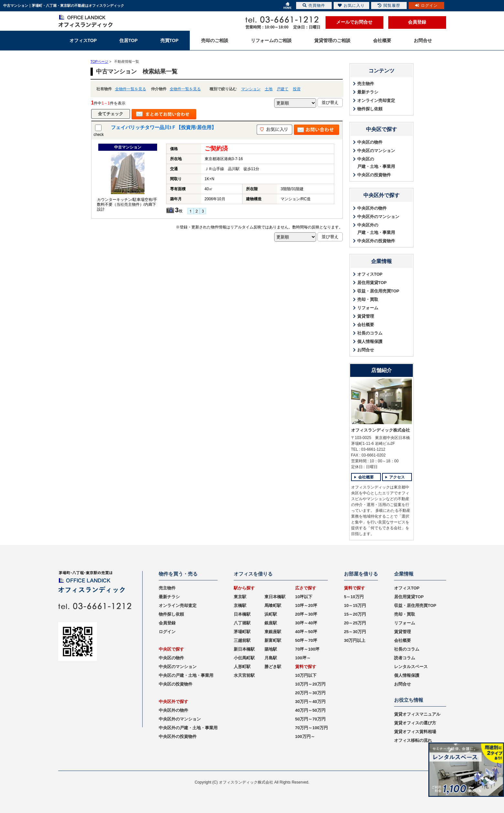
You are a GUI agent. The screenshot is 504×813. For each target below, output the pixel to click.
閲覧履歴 (389, 5)
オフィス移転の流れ (413, 740)
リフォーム (368, 308)
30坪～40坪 (306, 623)
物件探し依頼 (370, 109)
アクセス (397, 477)
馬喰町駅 (273, 605)
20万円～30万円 (310, 693)
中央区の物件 (370, 142)
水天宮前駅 (244, 675)
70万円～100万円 (311, 728)
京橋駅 (240, 605)
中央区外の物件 (372, 208)
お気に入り (351, 5)
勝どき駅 (273, 667)
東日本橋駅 (275, 597)
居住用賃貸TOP (372, 283)
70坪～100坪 (307, 649)
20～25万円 (355, 623)
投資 (297, 89)
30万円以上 (355, 640)
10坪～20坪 (306, 605)
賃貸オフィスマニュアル (417, 714)
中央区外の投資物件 (376, 241)
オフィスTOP (370, 274)
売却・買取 (368, 299)
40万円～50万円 (310, 710)
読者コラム (405, 658)
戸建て (283, 89)
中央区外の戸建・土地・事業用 (376, 229)
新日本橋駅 (244, 649)
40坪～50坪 (306, 632)
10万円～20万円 (310, 684)
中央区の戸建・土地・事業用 (376, 163)
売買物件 (314, 5)
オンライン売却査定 (376, 100)
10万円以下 (306, 675)
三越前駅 (242, 640)
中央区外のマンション (378, 217)
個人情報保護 (370, 341)
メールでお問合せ (354, 22)
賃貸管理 (366, 316)
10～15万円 (355, 605)
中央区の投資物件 (374, 175)
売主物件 (366, 84)
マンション (251, 89)
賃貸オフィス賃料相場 (415, 732)
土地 (269, 89)
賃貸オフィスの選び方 (415, 723)
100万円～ (305, 736)
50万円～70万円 (310, 719)
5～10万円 (354, 597)
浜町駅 (271, 614)
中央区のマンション (376, 151)
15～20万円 (355, 614)
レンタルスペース (411, 667)
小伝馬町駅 (244, 658)
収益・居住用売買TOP (378, 291)
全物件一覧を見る (131, 89)
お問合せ (366, 350)
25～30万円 (355, 632)
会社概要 (366, 325)
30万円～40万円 (310, 702)
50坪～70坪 (306, 640)
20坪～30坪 (306, 614)
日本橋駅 (242, 614)
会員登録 (417, 22)
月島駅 (271, 658)
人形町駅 (242, 667)
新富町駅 (273, 640)
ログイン (167, 632)
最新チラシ (368, 92)
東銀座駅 (273, 632)
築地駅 (271, 649)
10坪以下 (304, 597)
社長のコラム (370, 333)
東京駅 (240, 597)
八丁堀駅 (242, 623)
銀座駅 (271, 623)
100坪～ (303, 658)
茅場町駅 (242, 632)
